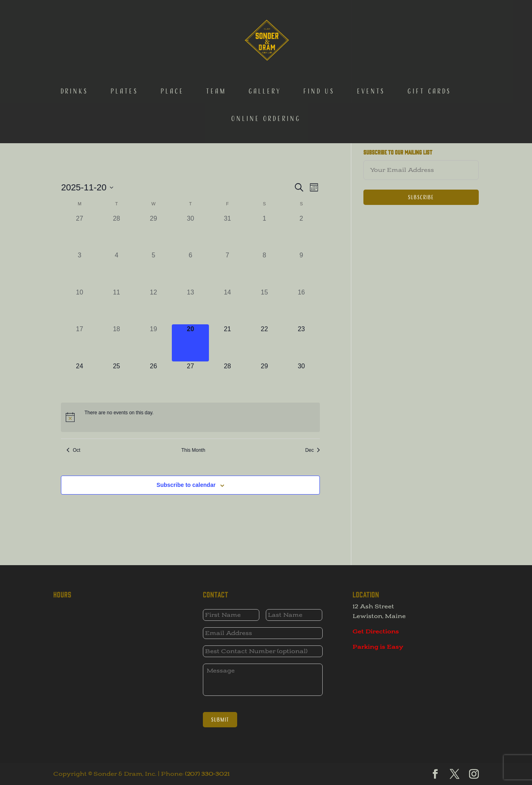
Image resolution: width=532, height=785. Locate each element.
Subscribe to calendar (186, 485)
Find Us (319, 52)
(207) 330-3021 (207, 774)
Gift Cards (429, 52)
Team (216, 52)
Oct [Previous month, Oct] (73, 450)
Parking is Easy (378, 647)
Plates (124, 52)
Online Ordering (266, 79)
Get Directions (376, 632)
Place (172, 52)
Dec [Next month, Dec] (313, 450)
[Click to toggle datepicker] (87, 187)
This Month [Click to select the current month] (193, 450)
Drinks (74, 52)
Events (371, 52)
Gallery (265, 52)
